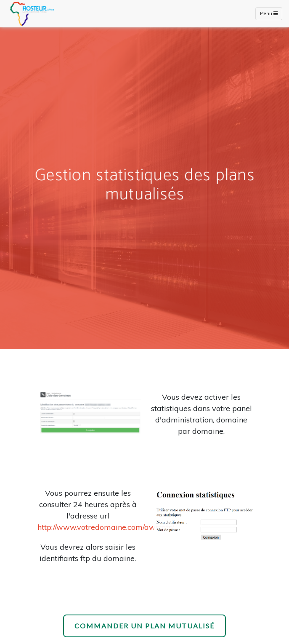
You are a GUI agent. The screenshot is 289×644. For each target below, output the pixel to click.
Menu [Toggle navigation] (269, 14)
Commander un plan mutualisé (144, 626)
